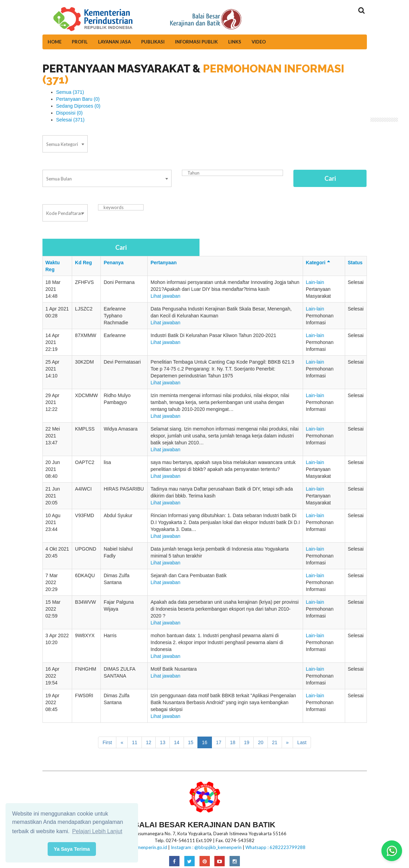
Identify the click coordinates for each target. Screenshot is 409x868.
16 (205, 742)
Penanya (114, 263)
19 (247, 742)
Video (259, 42)
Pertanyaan (163, 263)
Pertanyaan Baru (78, 99)
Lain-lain (315, 282)
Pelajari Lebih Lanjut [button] (97, 831)
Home (55, 42)
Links (235, 42)
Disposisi (70, 113)
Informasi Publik (196, 42)
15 (191, 742)
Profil (80, 42)
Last (302, 742)
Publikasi (153, 42)
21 (275, 742)
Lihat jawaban (165, 296)
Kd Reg (83, 263)
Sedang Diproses (78, 106)
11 (135, 742)
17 (219, 742)
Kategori (319, 263)
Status (355, 263)
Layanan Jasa (114, 42)
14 (177, 742)
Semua (70, 92)
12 (149, 742)
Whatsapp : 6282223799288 (275, 847)
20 (261, 742)
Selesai (71, 120)
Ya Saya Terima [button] (72, 849)
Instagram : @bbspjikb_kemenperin (206, 847)
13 (163, 742)
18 (233, 742)
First (107, 742)
